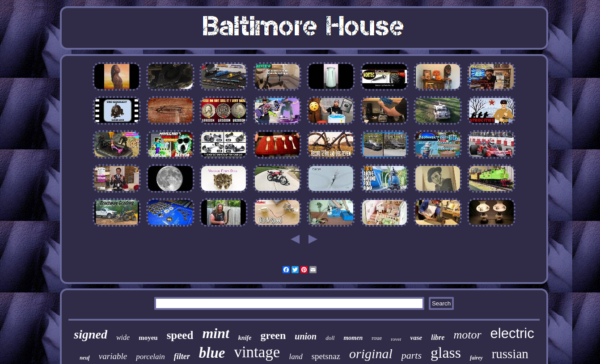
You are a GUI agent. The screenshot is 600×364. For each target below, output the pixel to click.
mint (215, 333)
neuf (85, 358)
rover (396, 339)
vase (416, 338)
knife (245, 338)
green (273, 335)
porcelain (150, 357)
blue (212, 353)
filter (182, 356)
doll (330, 338)
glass (446, 353)
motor (467, 335)
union (306, 336)
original (371, 353)
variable (113, 356)
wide (123, 337)
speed (180, 335)
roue (377, 338)
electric (512, 333)
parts (412, 355)
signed (91, 334)
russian (510, 354)
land (296, 357)
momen (353, 338)
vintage (257, 352)
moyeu (148, 338)
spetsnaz (326, 356)
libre (438, 337)
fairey (476, 358)
